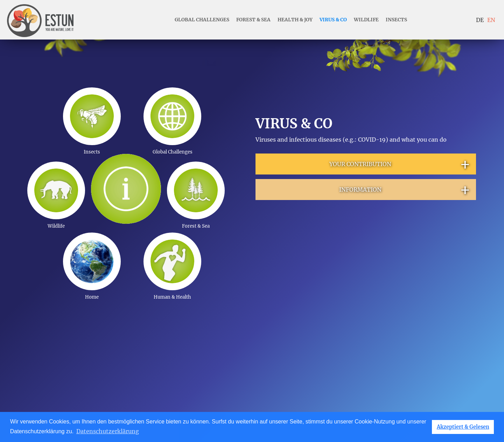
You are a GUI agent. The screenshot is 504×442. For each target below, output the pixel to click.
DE (480, 20)
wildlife (366, 20)
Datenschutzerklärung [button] (108, 431)
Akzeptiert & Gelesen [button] (463, 427)
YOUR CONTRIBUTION (400, 164)
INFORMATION (405, 190)
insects (396, 20)
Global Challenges (202, 20)
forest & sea (253, 20)
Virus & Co (333, 20)
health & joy (295, 20)
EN (491, 20)
